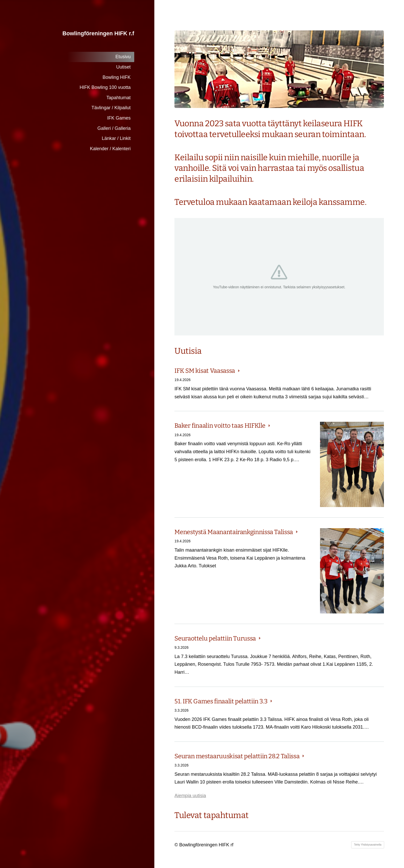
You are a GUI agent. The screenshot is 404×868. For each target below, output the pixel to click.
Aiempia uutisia (190, 796)
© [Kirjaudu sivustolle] (177, 845)
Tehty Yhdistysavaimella (368, 845)
